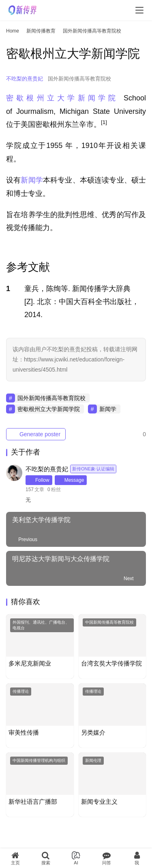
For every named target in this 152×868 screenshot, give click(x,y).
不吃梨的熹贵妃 (25, 79)
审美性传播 (24, 732)
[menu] (139, 10)
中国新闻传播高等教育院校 (109, 622)
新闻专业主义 (99, 802)
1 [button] (8, 289)
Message (71, 480)
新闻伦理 (93, 760)
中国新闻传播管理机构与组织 (39, 760)
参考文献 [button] (28, 267)
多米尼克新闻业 (30, 663)
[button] (104, 124)
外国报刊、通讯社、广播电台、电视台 (41, 625)
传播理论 (21, 691)
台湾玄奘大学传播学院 (111, 663)
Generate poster (36, 434)
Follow (39, 480)
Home (13, 31)
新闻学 (32, 180)
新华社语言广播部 (33, 802)
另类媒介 (93, 732)
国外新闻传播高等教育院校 (79, 79)
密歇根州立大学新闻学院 (62, 98)
